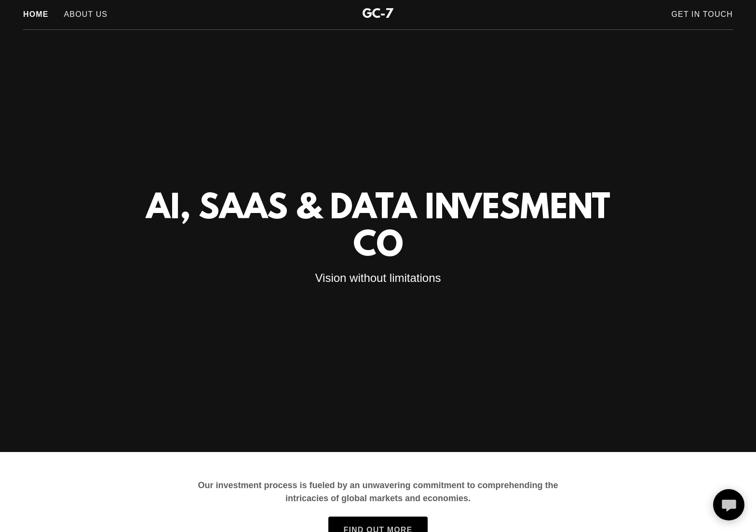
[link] (378, 15)
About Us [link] (86, 14)
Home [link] (36, 14)
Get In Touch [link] (702, 14)
